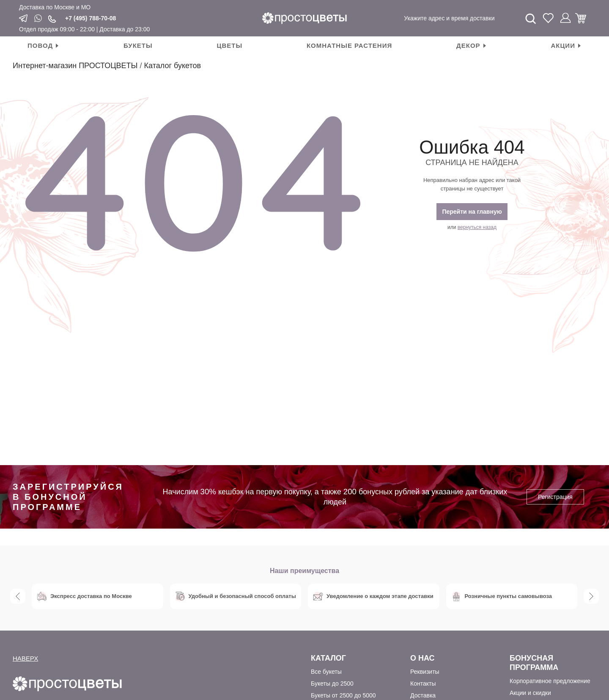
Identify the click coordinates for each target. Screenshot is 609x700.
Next (591, 596)
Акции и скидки (530, 693)
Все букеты (326, 672)
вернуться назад (477, 227)
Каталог (328, 658)
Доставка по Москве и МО (55, 7)
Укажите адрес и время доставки (449, 18)
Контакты (423, 683)
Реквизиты (425, 672)
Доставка (423, 695)
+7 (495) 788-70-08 (91, 18)
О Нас (422, 658)
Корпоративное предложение (550, 681)
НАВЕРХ (25, 658)
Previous (18, 596)
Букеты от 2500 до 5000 (343, 695)
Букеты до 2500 (332, 683)
